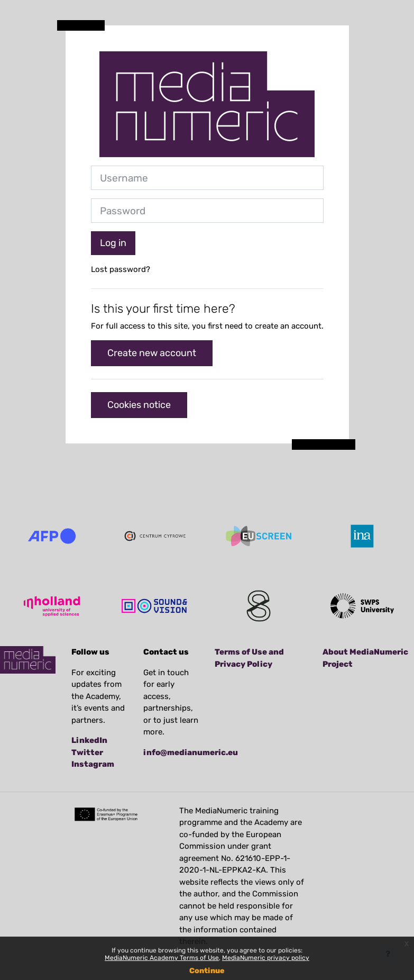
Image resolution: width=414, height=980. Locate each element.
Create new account (152, 353)
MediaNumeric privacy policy (266, 958)
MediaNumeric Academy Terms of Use (162, 958)
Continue (207, 971)
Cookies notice (139, 405)
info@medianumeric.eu (191, 752)
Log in (113, 243)
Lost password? (121, 269)
